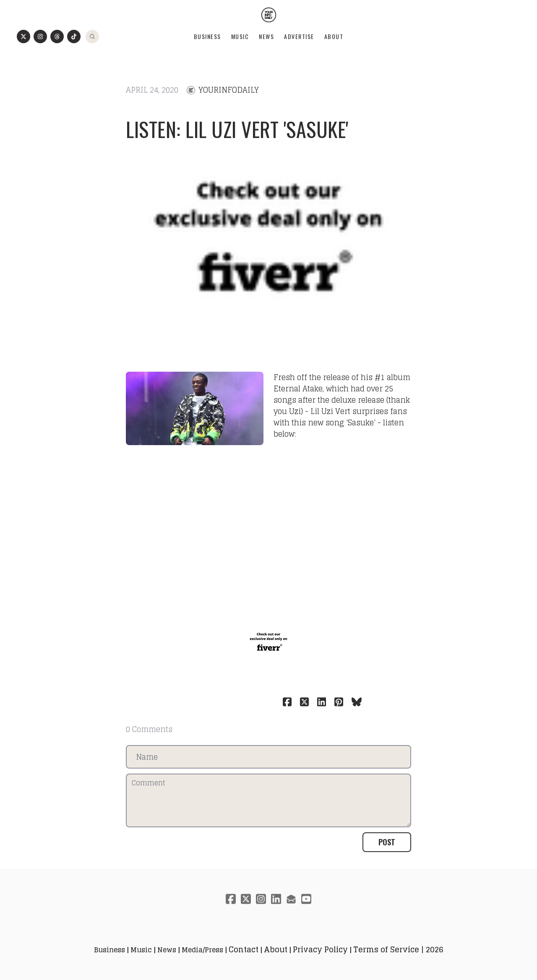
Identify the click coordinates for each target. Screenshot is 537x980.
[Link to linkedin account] (276, 899)
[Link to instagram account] (40, 36)
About (334, 36)
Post (387, 842)
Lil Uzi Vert (330, 411)
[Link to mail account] (291, 899)
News (266, 36)
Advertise (299, 36)
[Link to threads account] (57, 36)
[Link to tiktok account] (74, 36)
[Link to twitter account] (23, 36)
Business (207, 36)
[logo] (269, 15)
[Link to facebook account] (231, 899)
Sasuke (361, 422)
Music (240, 36)
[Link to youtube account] (306, 899)
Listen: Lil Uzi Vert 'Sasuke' (237, 129)
